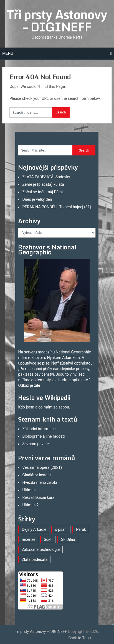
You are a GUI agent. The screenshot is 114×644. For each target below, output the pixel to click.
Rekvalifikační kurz (38, 497)
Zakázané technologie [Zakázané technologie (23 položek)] (41, 549)
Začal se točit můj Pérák (43, 192)
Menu (8, 53)
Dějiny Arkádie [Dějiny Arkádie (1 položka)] (34, 529)
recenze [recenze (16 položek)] (28, 539)
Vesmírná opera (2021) (42, 467)
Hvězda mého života (40, 482)
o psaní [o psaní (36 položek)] (61, 529)
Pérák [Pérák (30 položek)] (81, 529)
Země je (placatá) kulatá (43, 184)
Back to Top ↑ (80, 638)
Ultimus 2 (30, 505)
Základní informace (39, 429)
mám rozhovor (31, 358)
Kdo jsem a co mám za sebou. (44, 407)
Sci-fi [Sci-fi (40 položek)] (48, 539)
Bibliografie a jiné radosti (43, 436)
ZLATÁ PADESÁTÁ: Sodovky (46, 177)
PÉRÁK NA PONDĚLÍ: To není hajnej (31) (57, 207)
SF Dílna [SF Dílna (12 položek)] (68, 539)
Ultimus (29, 490)
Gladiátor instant (36, 475)
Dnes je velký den (37, 199)
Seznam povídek (36, 444)
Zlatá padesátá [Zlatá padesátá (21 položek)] (35, 559)
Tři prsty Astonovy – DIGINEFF (57, 21)
